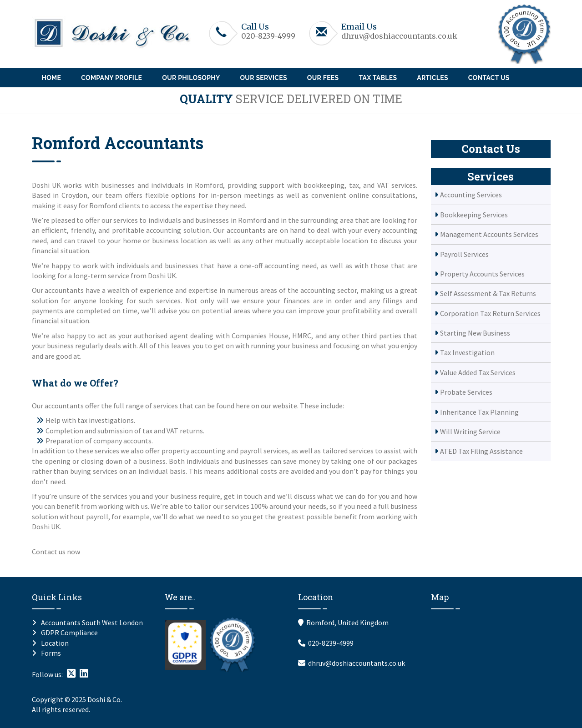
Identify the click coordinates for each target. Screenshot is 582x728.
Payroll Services (464, 254)
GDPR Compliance (69, 633)
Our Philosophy (191, 78)
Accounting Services (471, 195)
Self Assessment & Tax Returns (488, 293)
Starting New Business (475, 333)
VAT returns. (185, 431)
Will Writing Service (470, 432)
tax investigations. (106, 420)
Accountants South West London (92, 623)
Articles (432, 78)
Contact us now (56, 552)
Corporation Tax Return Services (490, 313)
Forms (51, 653)
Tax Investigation (467, 352)
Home (52, 78)
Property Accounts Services (482, 274)
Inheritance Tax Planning (479, 412)
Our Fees (323, 78)
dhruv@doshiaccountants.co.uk (399, 36)
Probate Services (466, 392)
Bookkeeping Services (474, 215)
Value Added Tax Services (478, 372)
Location (55, 643)
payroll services (264, 451)
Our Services (263, 78)
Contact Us (489, 78)
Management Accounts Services (489, 234)
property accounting (194, 451)
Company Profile (111, 78)
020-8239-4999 (268, 36)
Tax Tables (378, 78)
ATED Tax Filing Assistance (481, 451)
